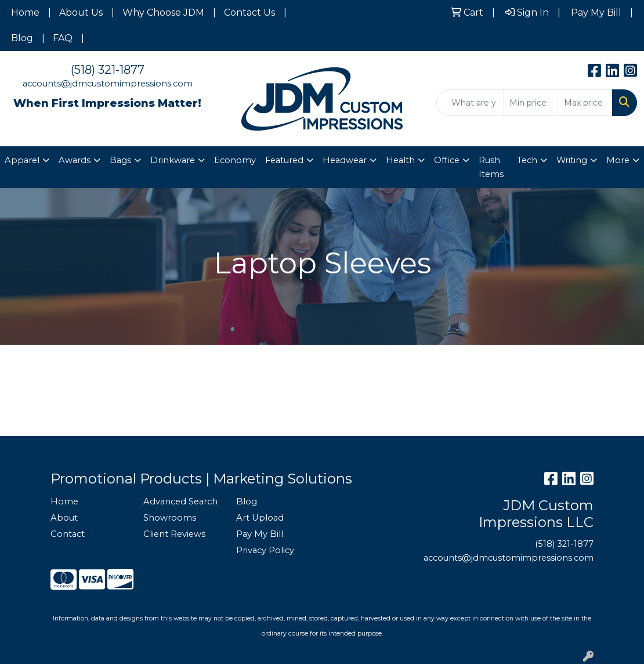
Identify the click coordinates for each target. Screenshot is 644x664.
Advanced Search (180, 501)
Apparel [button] (22, 160)
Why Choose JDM (163, 12)
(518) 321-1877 (108, 70)
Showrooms (170, 518)
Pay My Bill (260, 534)
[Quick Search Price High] (585, 103)
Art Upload (260, 518)
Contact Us (249, 12)
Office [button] (447, 160)
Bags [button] (120, 160)
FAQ (63, 38)
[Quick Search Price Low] (531, 103)
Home (25, 12)
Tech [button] (527, 160)
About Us (81, 12)
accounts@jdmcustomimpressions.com (108, 84)
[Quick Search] (470, 103)
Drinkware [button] (173, 160)
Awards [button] (75, 160)
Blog (22, 38)
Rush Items (491, 167)
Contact (68, 534)
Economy (235, 160)
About (64, 518)
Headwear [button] (345, 160)
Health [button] (400, 160)
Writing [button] (572, 160)
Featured (284, 160)
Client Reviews (174, 534)
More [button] (618, 160)
